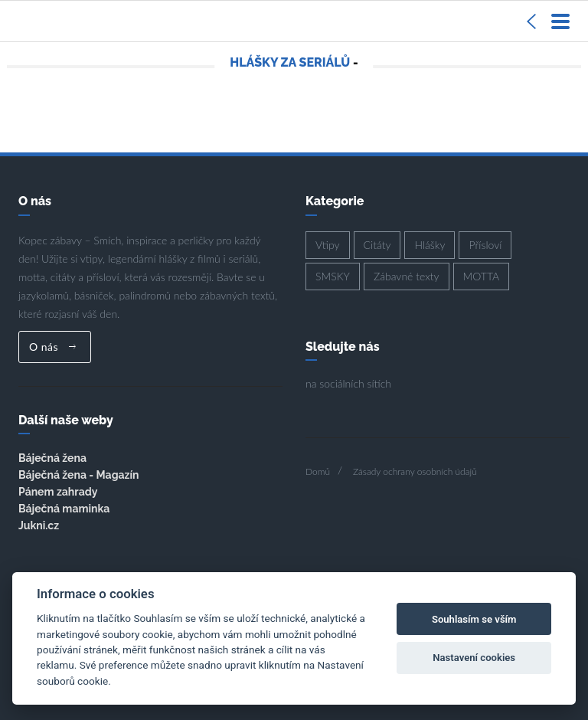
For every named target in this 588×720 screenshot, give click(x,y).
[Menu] (560, 21)
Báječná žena (52, 458)
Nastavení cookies (474, 658)
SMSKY (333, 276)
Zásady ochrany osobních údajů (415, 471)
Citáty (377, 245)
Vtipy (328, 245)
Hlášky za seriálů (290, 62)
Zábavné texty (407, 276)
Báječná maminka (64, 509)
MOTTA (482, 276)
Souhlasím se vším (474, 619)
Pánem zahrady (58, 492)
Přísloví (485, 245)
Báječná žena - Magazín (78, 475)
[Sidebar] (531, 21)
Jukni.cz (39, 525)
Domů (318, 471)
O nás (53, 347)
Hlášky (430, 245)
